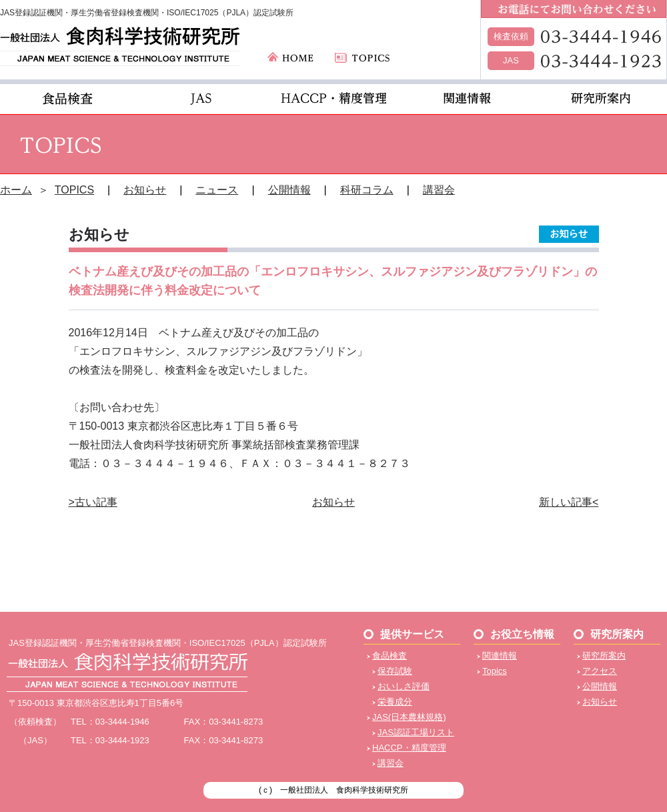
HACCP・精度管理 (409, 748)
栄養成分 (395, 702)
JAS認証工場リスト (416, 732)
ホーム (16, 190)
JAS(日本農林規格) (409, 717)
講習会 (439, 190)
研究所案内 (604, 656)
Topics (495, 671)
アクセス (600, 671)
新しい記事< (569, 502)
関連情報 (500, 656)
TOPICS (74, 190)
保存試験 (395, 671)
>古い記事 (93, 502)
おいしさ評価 (404, 686)
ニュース (217, 190)
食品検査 (390, 656)
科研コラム (367, 190)
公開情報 (289, 190)
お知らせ (145, 190)
